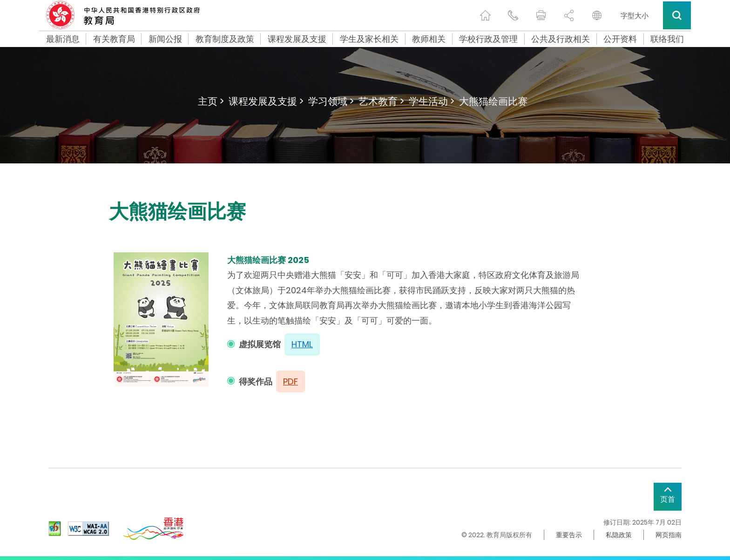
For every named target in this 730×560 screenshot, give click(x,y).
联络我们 (667, 39)
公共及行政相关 (561, 39)
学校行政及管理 (488, 39)
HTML (302, 344)
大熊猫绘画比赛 (493, 101)
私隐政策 (619, 535)
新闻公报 (165, 39)
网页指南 (669, 535)
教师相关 (429, 39)
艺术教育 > (381, 101)
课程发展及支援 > (266, 101)
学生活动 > (432, 101)
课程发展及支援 (297, 39)
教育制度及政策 (225, 39)
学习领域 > (331, 101)
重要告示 (569, 535)
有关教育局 (114, 39)
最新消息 (63, 39)
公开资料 (620, 39)
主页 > (211, 101)
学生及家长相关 (369, 39)
